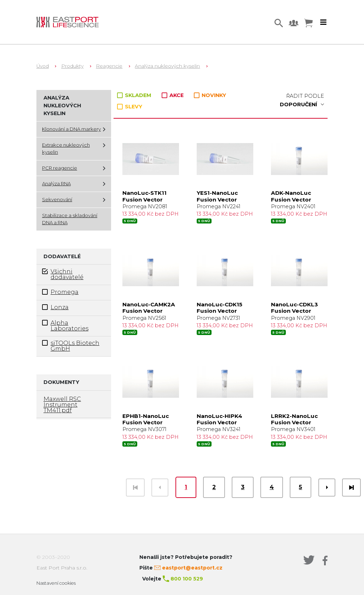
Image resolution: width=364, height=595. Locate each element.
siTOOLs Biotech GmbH (71, 346)
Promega (60, 292)
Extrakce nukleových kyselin (66, 148)
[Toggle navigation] (323, 22)
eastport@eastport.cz (192, 568)
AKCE (173, 95)
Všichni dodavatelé (63, 274)
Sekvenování (57, 199)
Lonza (55, 307)
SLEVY (130, 107)
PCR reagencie (60, 168)
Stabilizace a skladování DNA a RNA (70, 219)
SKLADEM (135, 95)
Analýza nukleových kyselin (167, 66)
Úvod (43, 66)
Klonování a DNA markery (71, 129)
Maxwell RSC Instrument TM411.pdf (62, 405)
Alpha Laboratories (65, 325)
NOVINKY (210, 95)
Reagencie (109, 66)
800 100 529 (187, 579)
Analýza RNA (56, 183)
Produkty (72, 66)
